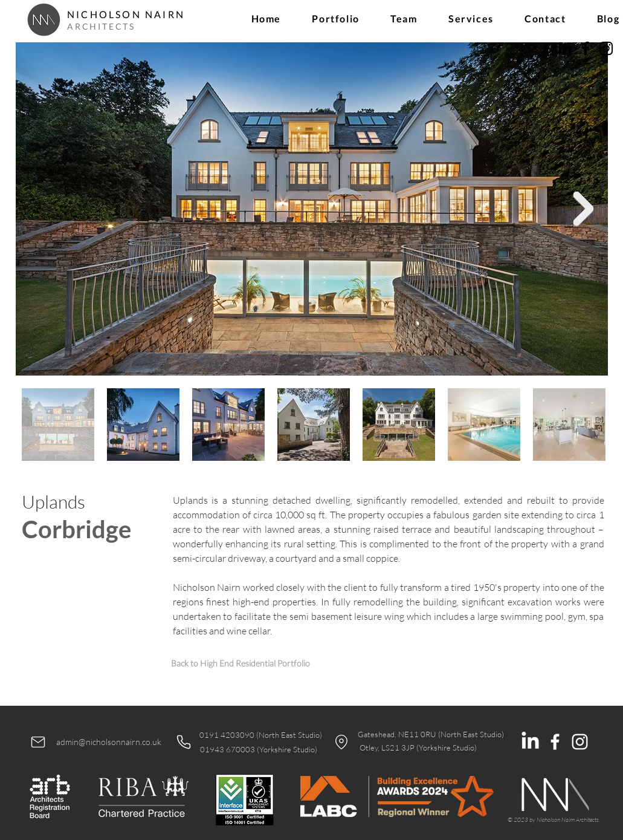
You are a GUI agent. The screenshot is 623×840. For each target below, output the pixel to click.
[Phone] (184, 742)
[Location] (341, 742)
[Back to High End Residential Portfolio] (241, 663)
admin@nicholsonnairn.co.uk (109, 742)
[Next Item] (584, 209)
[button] (336, 18)
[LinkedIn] (565, 48)
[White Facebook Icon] (555, 742)
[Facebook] (586, 48)
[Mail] (38, 742)
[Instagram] (606, 48)
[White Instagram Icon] (580, 742)
